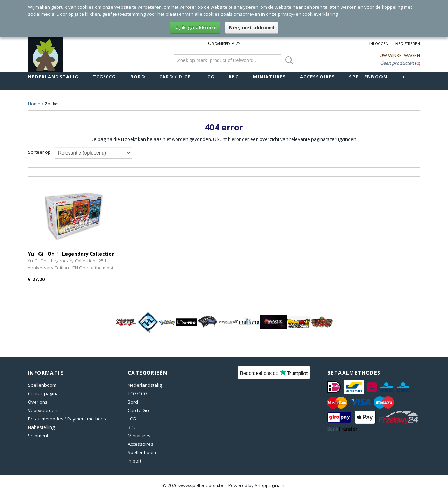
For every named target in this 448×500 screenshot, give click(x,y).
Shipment (38, 436)
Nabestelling (41, 427)
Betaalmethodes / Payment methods (67, 419)
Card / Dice (175, 77)
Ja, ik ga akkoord (195, 28)
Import (135, 461)
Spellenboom (368, 77)
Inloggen (379, 43)
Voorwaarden (43, 410)
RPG (234, 77)
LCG (209, 77)
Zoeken (288, 60)
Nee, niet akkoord (252, 28)
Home (34, 104)
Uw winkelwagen (400, 55)
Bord (138, 77)
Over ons (38, 402)
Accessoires (317, 77)
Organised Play (224, 43)
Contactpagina (43, 393)
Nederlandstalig (53, 77)
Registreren (408, 43)
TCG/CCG (104, 77)
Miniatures (269, 77)
